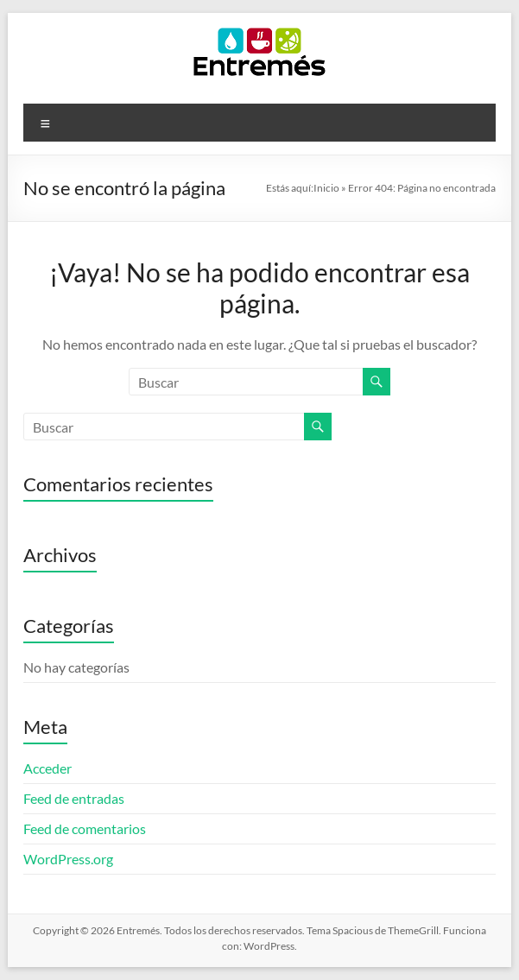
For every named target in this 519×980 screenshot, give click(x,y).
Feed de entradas (74, 798)
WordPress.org (68, 859)
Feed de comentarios (85, 828)
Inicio (326, 188)
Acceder (47, 768)
